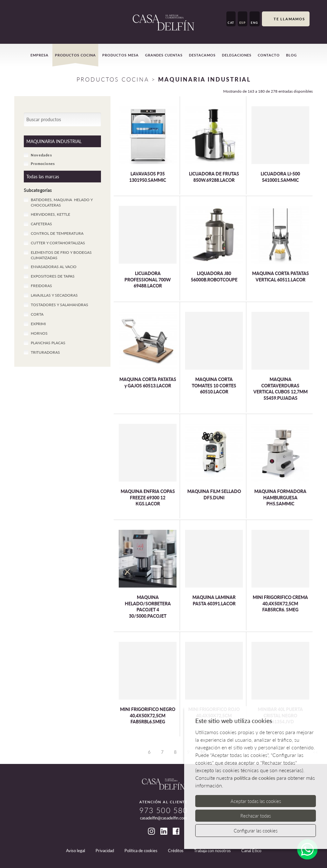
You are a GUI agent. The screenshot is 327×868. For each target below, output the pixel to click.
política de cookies (255, 778)
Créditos (176, 851)
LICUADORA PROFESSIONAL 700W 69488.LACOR (148, 279)
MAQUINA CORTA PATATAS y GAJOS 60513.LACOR (148, 382)
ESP (243, 23)
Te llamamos (286, 19)
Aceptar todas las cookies (256, 801)
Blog (291, 55)
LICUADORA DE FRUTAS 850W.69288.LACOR (214, 177)
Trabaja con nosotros (212, 851)
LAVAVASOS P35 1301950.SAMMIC (148, 177)
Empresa (40, 55)
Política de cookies (141, 851)
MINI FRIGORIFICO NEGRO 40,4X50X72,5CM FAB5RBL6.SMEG (148, 715)
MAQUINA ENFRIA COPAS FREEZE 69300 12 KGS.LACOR (148, 497)
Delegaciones (237, 55)
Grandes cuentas (164, 55)
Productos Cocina (113, 79)
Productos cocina (75, 55)
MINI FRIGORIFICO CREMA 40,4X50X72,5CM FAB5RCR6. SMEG (280, 603)
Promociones (39, 163)
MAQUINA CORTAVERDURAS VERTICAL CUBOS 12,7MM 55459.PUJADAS (280, 389)
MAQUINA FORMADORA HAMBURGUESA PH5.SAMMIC (280, 497)
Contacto (269, 55)
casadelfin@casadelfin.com (163, 818)
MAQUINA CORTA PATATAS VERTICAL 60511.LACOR (280, 276)
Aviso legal (76, 851)
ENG (255, 23)
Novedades (38, 155)
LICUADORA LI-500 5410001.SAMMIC (280, 177)
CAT (231, 23)
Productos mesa (120, 55)
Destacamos (202, 55)
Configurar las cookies (256, 831)
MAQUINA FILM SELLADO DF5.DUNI (214, 494)
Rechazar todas (256, 816)
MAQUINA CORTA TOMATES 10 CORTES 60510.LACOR (214, 385)
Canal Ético (251, 851)
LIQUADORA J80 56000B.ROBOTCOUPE (214, 276)
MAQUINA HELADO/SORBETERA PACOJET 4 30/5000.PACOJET (148, 607)
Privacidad (105, 851)
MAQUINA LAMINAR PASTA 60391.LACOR (214, 600)
